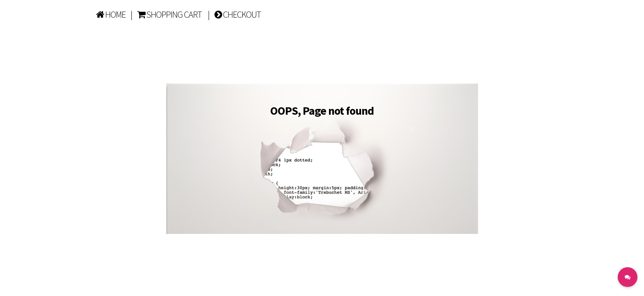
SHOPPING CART (169, 14)
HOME (111, 14)
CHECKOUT (238, 14)
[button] (628, 277)
